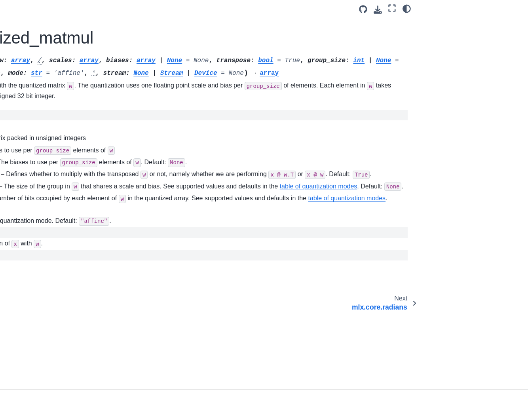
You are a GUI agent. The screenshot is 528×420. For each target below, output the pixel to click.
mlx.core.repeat (36, 141)
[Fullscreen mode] (392, 8)
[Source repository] (363, 9)
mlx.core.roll (32, 178)
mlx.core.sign (33, 291)
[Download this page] (378, 10)
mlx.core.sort (33, 367)
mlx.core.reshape (38, 153)
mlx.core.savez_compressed (53, 241)
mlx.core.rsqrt (34, 203)
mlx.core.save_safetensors (50, 266)
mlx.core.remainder (41, 128)
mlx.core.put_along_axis (47, 52)
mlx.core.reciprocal (41, 115)
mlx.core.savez (36, 228)
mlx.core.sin (32, 304)
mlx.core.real (33, 103)
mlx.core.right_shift (41, 165)
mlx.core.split (33, 379)
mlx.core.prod (34, 40)
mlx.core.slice (34, 329)
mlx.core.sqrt (33, 392)
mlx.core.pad (33, 15)
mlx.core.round (35, 191)
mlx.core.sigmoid (38, 279)
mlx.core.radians (38, 90)
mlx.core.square (37, 405)
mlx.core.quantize (39, 65)
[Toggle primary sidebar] (119, 9)
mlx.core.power (36, 27)
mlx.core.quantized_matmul (54, 78)
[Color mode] (407, 8)
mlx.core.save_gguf (41, 254)
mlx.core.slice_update (44, 342)
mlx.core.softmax (38, 354)
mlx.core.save (34, 216)
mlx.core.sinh (33, 316)
